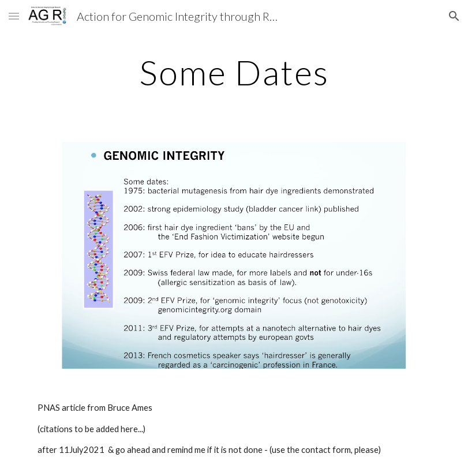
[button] (14, 16)
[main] (234, 72)
